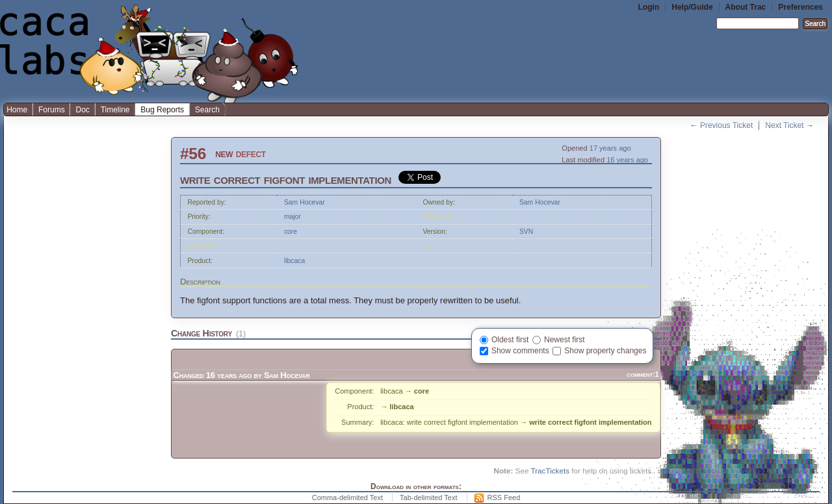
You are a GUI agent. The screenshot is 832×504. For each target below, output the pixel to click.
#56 (193, 154)
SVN (526, 232)
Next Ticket (784, 125)
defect (251, 154)
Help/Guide (692, 7)
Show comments (520, 351)
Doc (82, 110)
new (224, 154)
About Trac (746, 7)
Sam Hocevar (305, 202)
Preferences (800, 7)
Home (17, 110)
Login (649, 7)
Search (207, 110)
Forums (52, 110)
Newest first (565, 340)
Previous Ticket (726, 125)
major (292, 217)
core (291, 232)
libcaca (294, 261)
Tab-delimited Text (428, 498)
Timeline (115, 110)
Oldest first (510, 340)
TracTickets (550, 471)
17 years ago (610, 148)
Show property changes (605, 351)
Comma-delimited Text (347, 498)
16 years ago (627, 160)
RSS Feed (504, 498)
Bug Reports (162, 110)
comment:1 (643, 374)
